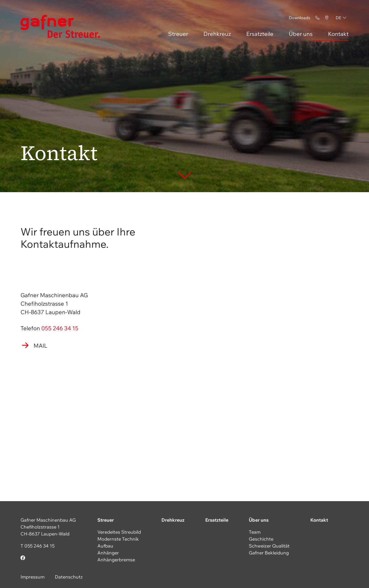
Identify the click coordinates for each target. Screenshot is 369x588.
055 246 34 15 (60, 328)
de (339, 18)
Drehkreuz (217, 34)
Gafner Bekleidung (269, 553)
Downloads (300, 18)
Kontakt (338, 34)
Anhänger (108, 553)
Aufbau (105, 546)
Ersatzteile (260, 34)
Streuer (178, 34)
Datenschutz (69, 577)
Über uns (301, 34)
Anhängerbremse (116, 560)
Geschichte (261, 539)
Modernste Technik (118, 539)
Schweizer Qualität (269, 546)
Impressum (33, 577)
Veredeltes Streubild (119, 532)
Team (255, 532)
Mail (40, 346)
